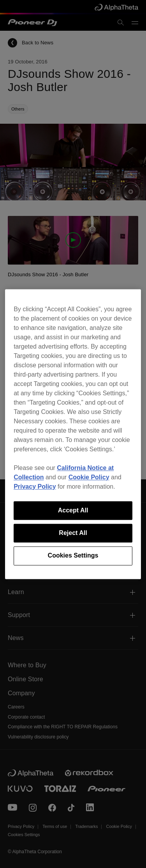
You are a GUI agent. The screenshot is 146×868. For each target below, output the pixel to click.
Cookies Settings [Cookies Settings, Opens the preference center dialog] (73, 556)
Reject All (73, 533)
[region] (73, 434)
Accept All (73, 510)
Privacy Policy (35, 487)
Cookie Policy (89, 477)
